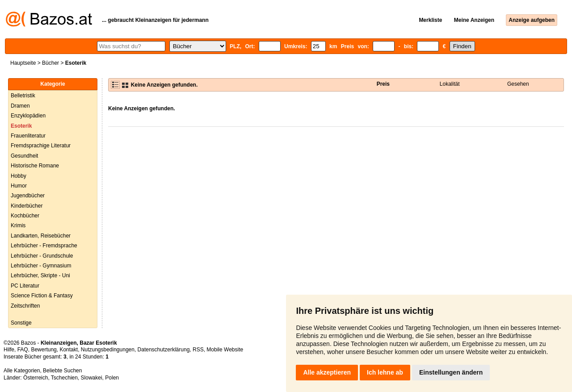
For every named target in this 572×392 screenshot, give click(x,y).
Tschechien (64, 378)
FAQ (23, 350)
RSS (198, 350)
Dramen (20, 106)
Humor (19, 186)
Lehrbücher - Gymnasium (41, 266)
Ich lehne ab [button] (385, 372)
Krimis (18, 225)
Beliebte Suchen (62, 371)
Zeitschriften (25, 306)
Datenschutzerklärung (164, 350)
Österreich (36, 378)
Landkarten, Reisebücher (41, 236)
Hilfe (9, 350)
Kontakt (69, 350)
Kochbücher (25, 216)
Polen (112, 378)
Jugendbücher (28, 196)
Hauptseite (23, 63)
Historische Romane (35, 166)
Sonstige (21, 323)
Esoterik (21, 126)
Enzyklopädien (28, 116)
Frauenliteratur (28, 136)
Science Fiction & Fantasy (42, 296)
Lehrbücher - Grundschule (42, 256)
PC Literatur (25, 286)
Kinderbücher (27, 206)
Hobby (19, 176)
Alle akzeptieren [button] (327, 372)
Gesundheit (24, 156)
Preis (383, 84)
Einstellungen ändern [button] (451, 372)
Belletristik (23, 96)
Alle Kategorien (22, 371)
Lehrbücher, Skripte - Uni (40, 275)
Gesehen (518, 84)
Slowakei (92, 378)
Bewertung (44, 350)
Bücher (50, 63)
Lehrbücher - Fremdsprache (44, 246)
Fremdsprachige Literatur (41, 146)
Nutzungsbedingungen (108, 350)
